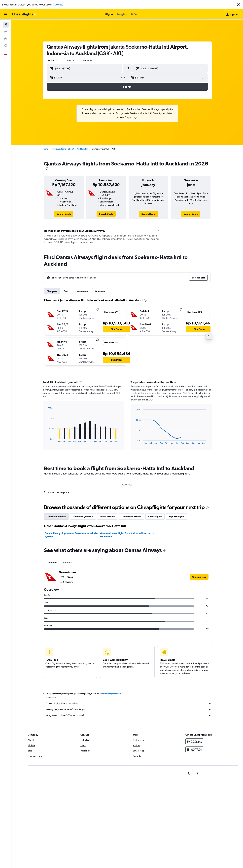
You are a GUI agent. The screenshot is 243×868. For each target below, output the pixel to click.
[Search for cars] (6, 39)
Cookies (57, 5)
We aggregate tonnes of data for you (129, 709)
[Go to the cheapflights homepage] (24, 14)
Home (45, 149)
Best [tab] (66, 291)
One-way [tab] (100, 291)
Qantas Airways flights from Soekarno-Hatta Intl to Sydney (71, 535)
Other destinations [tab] (131, 516)
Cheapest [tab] (52, 291)
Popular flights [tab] (176, 516)
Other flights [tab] (155, 516)
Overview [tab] (52, 562)
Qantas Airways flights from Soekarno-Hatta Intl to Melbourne (127, 535)
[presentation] (47, 168)
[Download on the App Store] (194, 749)
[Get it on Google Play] (194, 741)
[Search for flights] (6, 25)
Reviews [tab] (67, 562)
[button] (238, 5)
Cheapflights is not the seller (129, 703)
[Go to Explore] (6, 45)
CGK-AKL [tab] (127, 485)
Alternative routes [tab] (56, 516)
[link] (64, 214)
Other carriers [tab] (107, 516)
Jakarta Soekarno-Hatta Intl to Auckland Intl (70, 149)
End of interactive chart (47, 440)
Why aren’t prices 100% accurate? (129, 715)
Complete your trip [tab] (83, 516)
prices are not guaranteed (110, 694)
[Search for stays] (6, 32)
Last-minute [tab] (82, 291)
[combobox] (53, 60)
